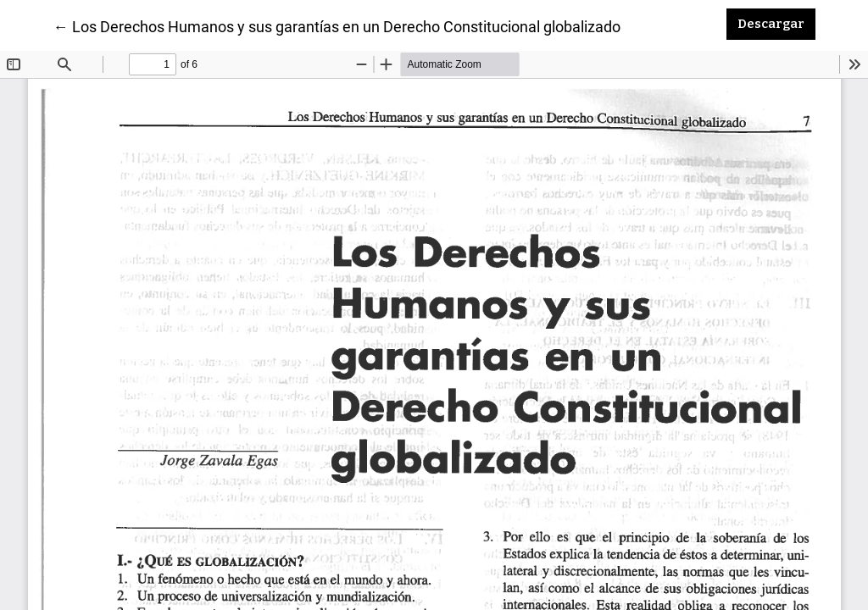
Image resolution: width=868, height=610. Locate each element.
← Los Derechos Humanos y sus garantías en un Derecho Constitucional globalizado (337, 25)
